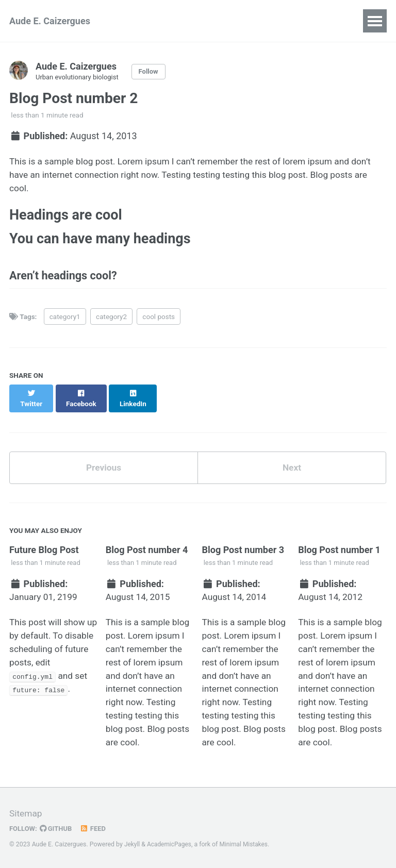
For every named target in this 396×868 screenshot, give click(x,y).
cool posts (159, 323)
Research (147, 21)
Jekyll (133, 844)
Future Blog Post (44, 547)
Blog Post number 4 (147, 547)
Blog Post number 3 (243, 547)
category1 (65, 323)
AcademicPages (170, 844)
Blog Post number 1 (339, 547)
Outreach (303, 21)
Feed (95, 828)
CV (190, 21)
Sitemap (26, 814)
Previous (104, 465)
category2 (111, 323)
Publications (241, 21)
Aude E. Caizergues (50, 21)
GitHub (57, 828)
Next (292, 465)
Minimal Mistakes (247, 844)
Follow (153, 72)
